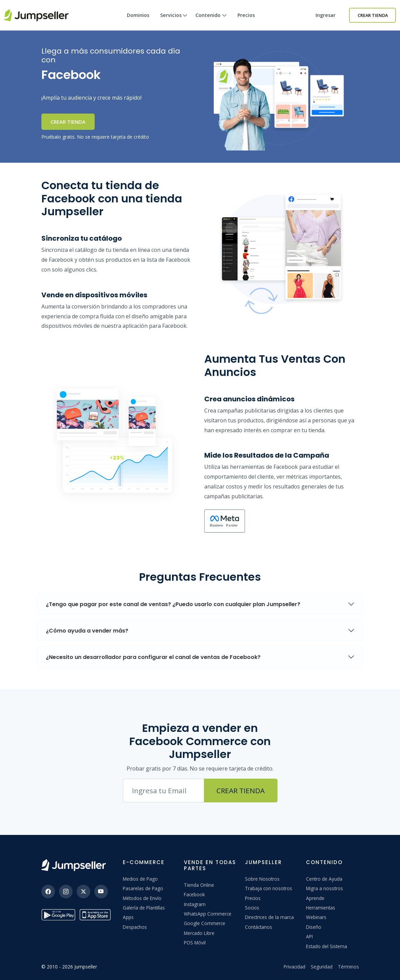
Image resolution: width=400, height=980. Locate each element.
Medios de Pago (140, 879)
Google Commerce (205, 923)
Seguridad (322, 967)
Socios (252, 908)
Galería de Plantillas (144, 908)
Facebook (194, 894)
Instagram (195, 904)
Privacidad (294, 967)
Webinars (316, 917)
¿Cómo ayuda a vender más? (87, 631)
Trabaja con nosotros (269, 888)
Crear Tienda (373, 15)
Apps (128, 917)
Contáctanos (259, 927)
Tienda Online (199, 885)
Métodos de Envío (142, 898)
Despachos (135, 927)
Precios (246, 15)
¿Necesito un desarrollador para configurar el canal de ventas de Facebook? (153, 657)
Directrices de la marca (269, 917)
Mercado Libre (199, 933)
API (309, 936)
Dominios (138, 15)
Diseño (314, 927)
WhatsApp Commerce (208, 914)
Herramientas (321, 908)
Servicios (174, 21)
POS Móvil (195, 943)
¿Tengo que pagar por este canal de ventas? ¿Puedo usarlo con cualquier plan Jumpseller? (173, 604)
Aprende (315, 898)
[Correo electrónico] (164, 791)
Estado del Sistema (327, 946)
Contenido (211, 21)
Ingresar (326, 15)
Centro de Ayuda (324, 879)
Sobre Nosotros (262, 879)
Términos (348, 967)
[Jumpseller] (74, 865)
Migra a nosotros (325, 888)
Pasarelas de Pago (143, 888)
